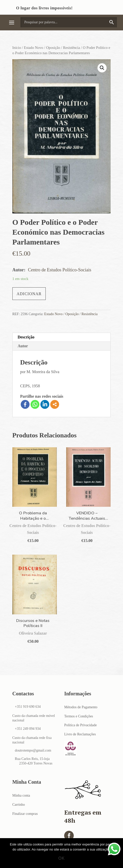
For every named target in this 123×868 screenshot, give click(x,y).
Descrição (26, 337)
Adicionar (29, 294)
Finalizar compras (25, 814)
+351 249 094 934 (28, 729)
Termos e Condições (79, 716)
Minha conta (21, 795)
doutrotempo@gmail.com (33, 750)
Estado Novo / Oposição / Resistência (52, 48)
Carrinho (19, 805)
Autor (23, 346)
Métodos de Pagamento (81, 707)
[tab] (62, 337)
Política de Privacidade (80, 725)
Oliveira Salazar (33, 633)
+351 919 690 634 (28, 707)
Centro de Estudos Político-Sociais (60, 270)
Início (17, 48)
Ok (62, 858)
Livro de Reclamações (80, 734)
